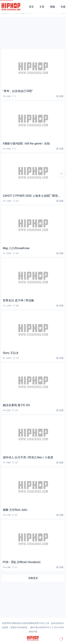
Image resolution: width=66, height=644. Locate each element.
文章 (42, 7)
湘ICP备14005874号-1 (41, 627)
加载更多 (33, 578)
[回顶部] (61, 174)
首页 (31, 7)
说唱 (61, 96)
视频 (52, 7)
